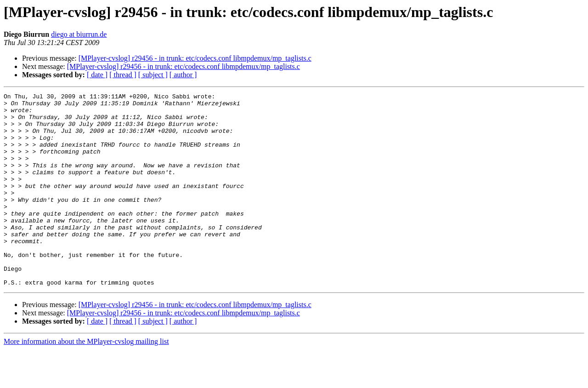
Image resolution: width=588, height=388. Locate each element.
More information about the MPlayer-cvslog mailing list (86, 380)
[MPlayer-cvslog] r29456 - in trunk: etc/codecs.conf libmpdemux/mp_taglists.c (195, 58)
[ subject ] (153, 75)
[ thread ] (123, 75)
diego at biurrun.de (79, 34)
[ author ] (183, 75)
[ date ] (97, 75)
